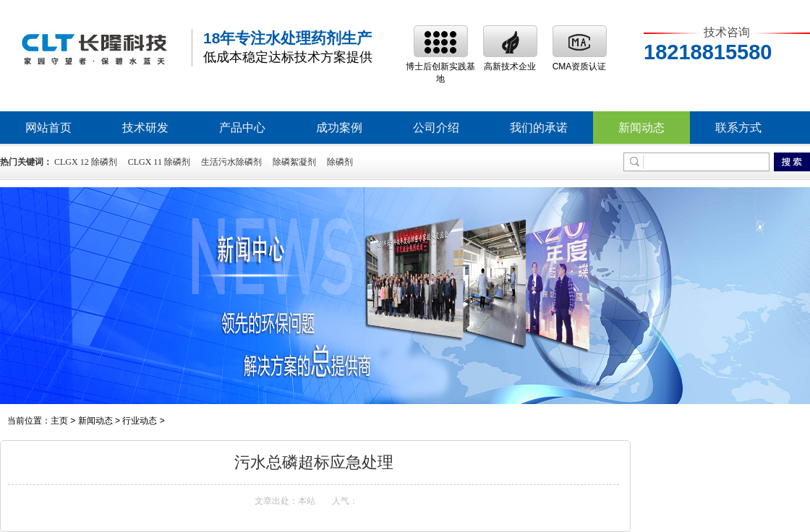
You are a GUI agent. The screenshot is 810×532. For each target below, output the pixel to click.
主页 (59, 421)
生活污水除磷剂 (231, 162)
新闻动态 (641, 128)
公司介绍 (436, 128)
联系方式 (738, 128)
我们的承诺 (539, 128)
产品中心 (242, 128)
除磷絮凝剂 (294, 162)
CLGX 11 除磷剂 (159, 162)
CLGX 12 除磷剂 (86, 162)
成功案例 (339, 128)
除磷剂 (340, 162)
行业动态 (140, 421)
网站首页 (48, 128)
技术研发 (145, 128)
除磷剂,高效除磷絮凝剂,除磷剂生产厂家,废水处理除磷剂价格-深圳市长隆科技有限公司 (94, 48)
